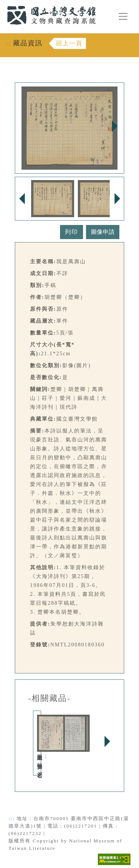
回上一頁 (69, 43)
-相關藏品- (49, 698)
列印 (72, 232)
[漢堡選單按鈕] (123, 16)
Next (115, 126)
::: (3, 4)
